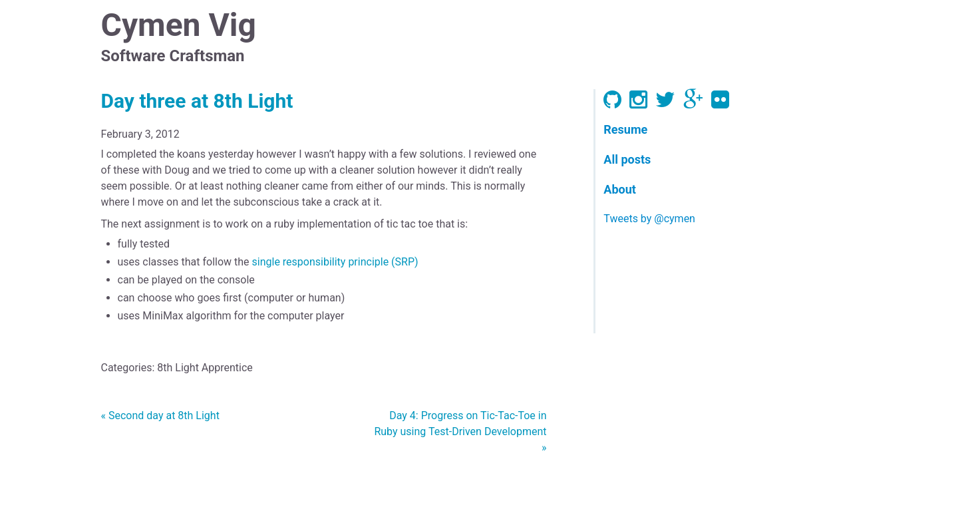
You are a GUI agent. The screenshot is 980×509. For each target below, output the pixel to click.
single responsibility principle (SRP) (335, 262)
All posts (627, 159)
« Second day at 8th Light (160, 416)
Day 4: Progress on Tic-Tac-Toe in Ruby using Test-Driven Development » (460, 431)
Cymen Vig (179, 25)
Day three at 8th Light (197, 101)
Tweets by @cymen (649, 219)
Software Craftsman (173, 56)
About (620, 189)
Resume (625, 129)
